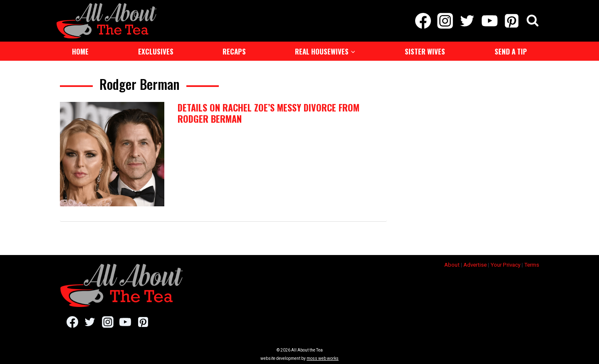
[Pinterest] (511, 21)
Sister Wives (425, 51)
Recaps (234, 51)
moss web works (323, 356)
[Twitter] (467, 21)
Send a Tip (511, 51)
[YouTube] (489, 21)
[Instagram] (445, 21)
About (452, 262)
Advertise (475, 262)
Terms (532, 262)
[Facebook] (423, 21)
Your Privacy (505, 262)
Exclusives (156, 51)
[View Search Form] (533, 21)
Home (80, 51)
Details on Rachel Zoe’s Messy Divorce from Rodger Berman (269, 113)
